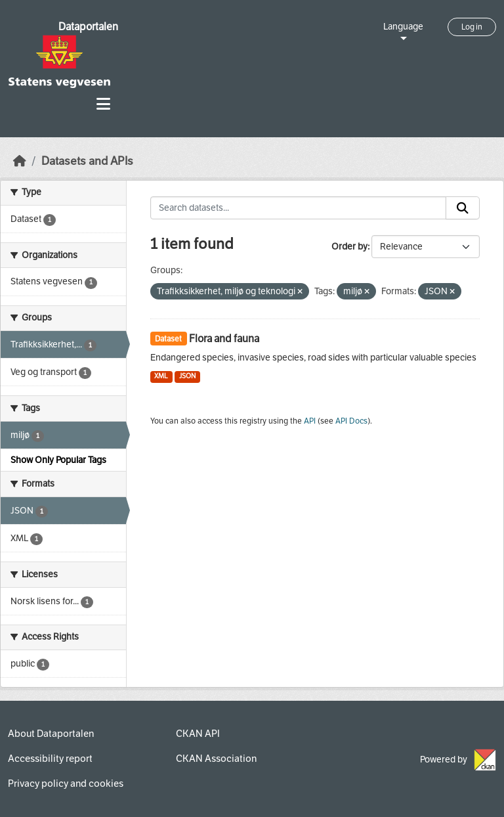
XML (161, 376)
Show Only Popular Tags (58, 460)
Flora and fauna (224, 339)
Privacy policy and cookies (66, 784)
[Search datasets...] (299, 208)
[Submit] (463, 208)
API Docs (351, 421)
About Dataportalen (51, 734)
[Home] (20, 161)
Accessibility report (50, 759)
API (310, 421)
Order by (349, 247)
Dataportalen (88, 27)
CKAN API (198, 734)
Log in (472, 27)
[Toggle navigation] (103, 104)
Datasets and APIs (87, 161)
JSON (187, 376)
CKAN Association (216, 759)
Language (403, 27)
